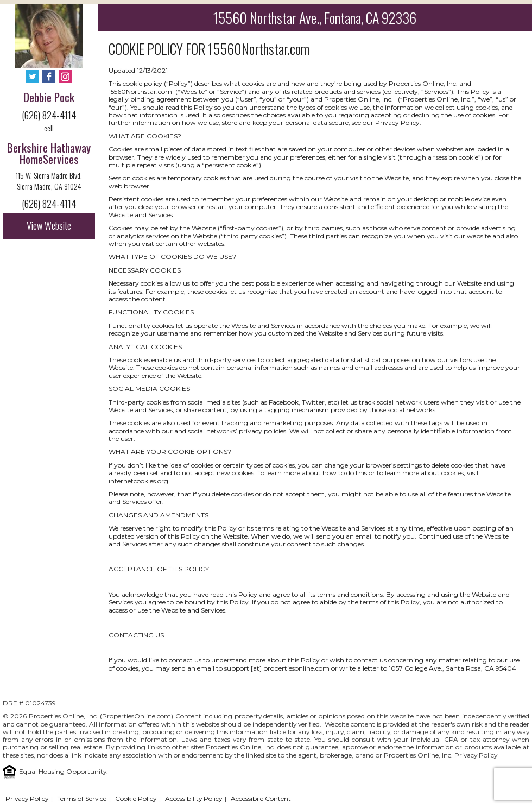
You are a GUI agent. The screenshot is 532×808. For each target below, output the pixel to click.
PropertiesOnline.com (137, 716)
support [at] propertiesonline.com (277, 668)
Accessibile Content (261, 798)
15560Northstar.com (259, 49)
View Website (49, 225)
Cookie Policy (136, 798)
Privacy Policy (476, 755)
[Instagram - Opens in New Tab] (65, 77)
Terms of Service (82, 798)
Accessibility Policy (194, 798)
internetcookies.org (138, 481)
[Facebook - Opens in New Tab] (49, 77)
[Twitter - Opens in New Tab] (33, 77)
